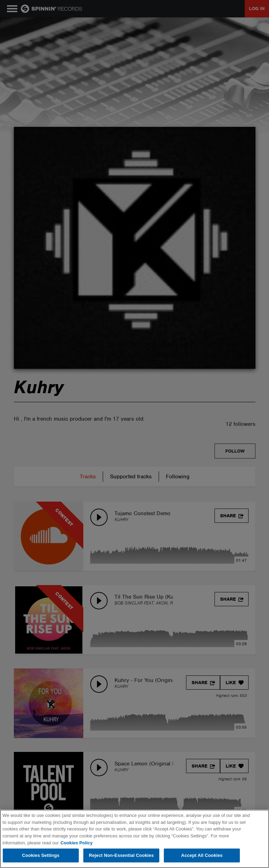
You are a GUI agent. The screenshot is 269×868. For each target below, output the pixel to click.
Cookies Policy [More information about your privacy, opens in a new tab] (76, 843)
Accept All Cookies (202, 855)
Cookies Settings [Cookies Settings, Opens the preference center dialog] (41, 855)
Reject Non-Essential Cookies (121, 855)
